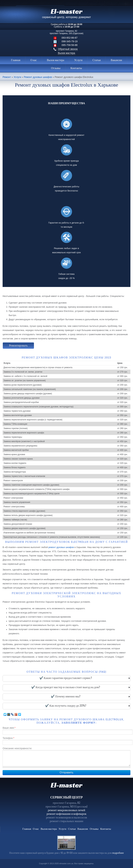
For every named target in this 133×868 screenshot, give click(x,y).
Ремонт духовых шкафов (38, 77)
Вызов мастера (67, 53)
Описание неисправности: (17, 748)
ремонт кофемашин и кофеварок (66, 814)
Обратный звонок (68, 49)
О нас (34, 60)
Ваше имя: (9, 728)
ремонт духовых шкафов (61, 547)
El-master (66, 785)
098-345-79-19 (70, 41)
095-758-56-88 (70, 45)
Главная (16, 60)
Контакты (76, 68)
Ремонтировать (18, 345)
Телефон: (8, 738)
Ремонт (7, 77)
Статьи (97, 60)
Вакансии (116, 60)
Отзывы (56, 68)
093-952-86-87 (70, 38)
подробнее (118, 853)
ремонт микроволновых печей (66, 810)
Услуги (78, 60)
